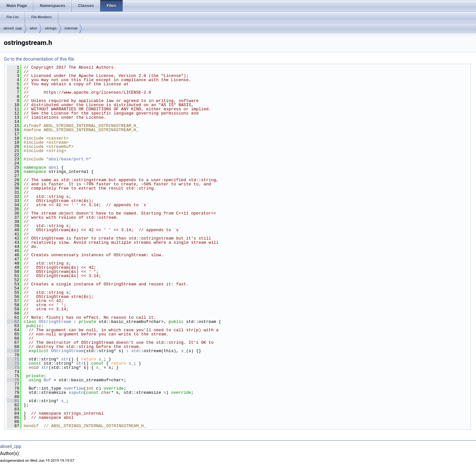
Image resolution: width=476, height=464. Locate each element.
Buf (47, 380)
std (135, 351)
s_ (184, 351)
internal (71, 28)
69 (13, 351)
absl (33, 28)
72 (13, 363)
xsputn (76, 392)
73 (13, 367)
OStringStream (55, 322)
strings (51, 28)
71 (13, 359)
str (65, 359)
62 (13, 322)
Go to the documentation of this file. (40, 59)
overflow (74, 388)
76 (13, 380)
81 (13, 401)
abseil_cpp (13, 28)
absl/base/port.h (69, 159)
